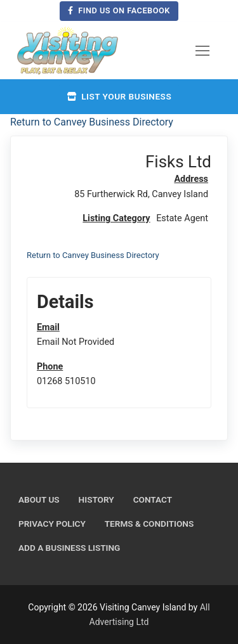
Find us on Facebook (119, 10)
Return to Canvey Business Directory (92, 122)
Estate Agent (182, 218)
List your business (119, 96)
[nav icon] (202, 51)
